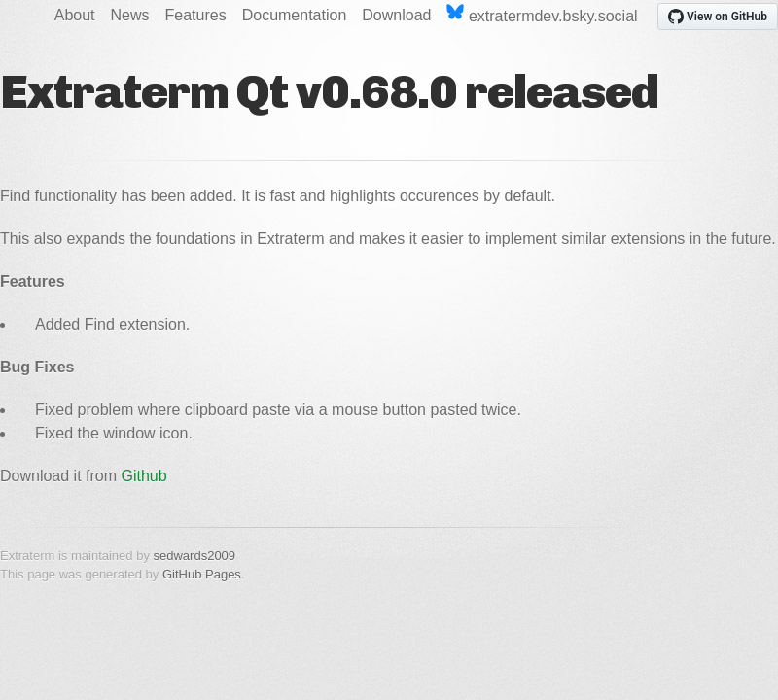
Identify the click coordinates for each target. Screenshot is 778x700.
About (75, 15)
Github (144, 476)
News (130, 15)
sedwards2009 (195, 556)
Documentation (295, 15)
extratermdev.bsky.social (542, 14)
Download (396, 15)
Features (196, 15)
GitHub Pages (202, 574)
